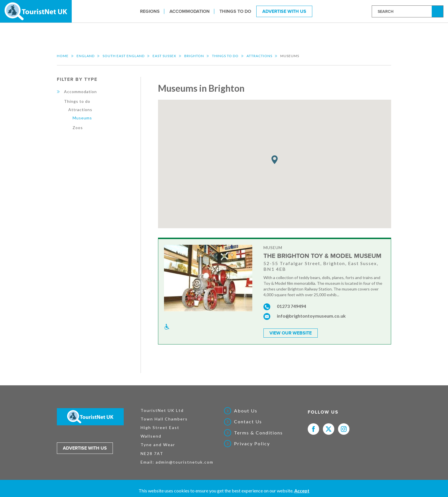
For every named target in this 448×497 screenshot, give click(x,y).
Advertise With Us (284, 11)
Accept (302, 491)
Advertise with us (85, 448)
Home (63, 56)
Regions (150, 11)
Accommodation (190, 11)
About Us (246, 410)
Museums (82, 118)
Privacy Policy (252, 443)
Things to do (235, 11)
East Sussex (164, 56)
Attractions (259, 56)
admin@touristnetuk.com (185, 461)
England (86, 56)
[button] (275, 160)
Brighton (194, 56)
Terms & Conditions (258, 432)
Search (438, 11)
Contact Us (248, 421)
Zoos (78, 128)
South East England (124, 56)
